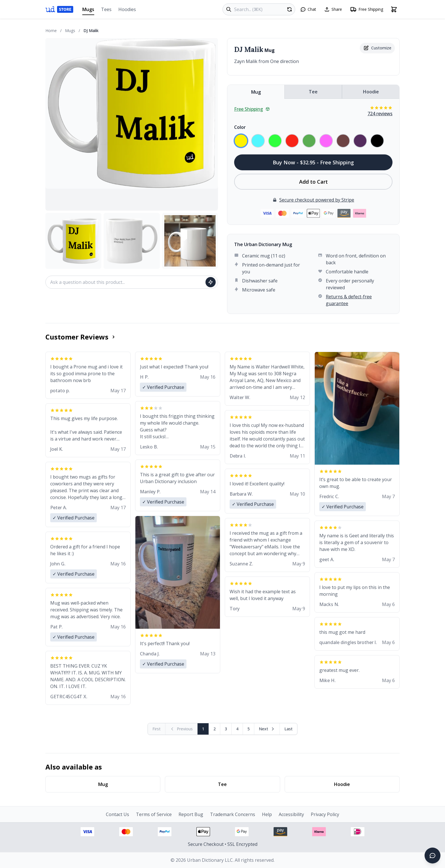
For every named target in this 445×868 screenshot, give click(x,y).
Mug (256, 92)
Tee (313, 92)
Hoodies (127, 9)
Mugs (88, 11)
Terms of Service (154, 814)
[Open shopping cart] (394, 9)
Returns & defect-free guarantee (349, 300)
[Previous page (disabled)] (181, 729)
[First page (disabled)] (157, 729)
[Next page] (267, 729)
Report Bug (191, 814)
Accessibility (291, 814)
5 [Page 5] (249, 729)
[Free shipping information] (367, 9)
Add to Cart (313, 182)
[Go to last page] (288, 729)
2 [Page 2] (215, 729)
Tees (106, 9)
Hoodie (371, 92)
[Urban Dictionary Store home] (59, 9)
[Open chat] (308, 9)
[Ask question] (211, 282)
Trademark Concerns (233, 814)
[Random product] (289, 9)
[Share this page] (333, 9)
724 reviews (380, 114)
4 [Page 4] (237, 729)
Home (51, 31)
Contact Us (117, 814)
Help (267, 814)
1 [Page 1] (203, 729)
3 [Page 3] (226, 729)
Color (240, 127)
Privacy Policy (325, 814)
